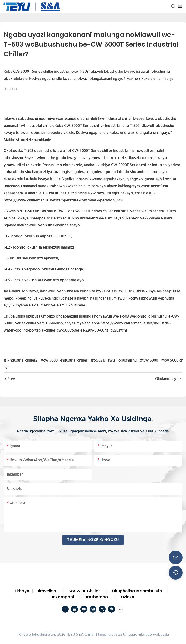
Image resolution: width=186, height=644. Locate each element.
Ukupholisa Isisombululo (137, 591)
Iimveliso (47, 591)
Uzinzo (128, 597)
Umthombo (96, 597)
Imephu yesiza (110, 635)
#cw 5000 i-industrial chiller (64, 361)
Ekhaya (22, 591)
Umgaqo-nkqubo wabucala (146, 635)
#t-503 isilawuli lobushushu (114, 361)
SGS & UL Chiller (84, 591)
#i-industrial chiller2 (20, 361)
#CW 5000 (149, 361)
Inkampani (63, 597)
